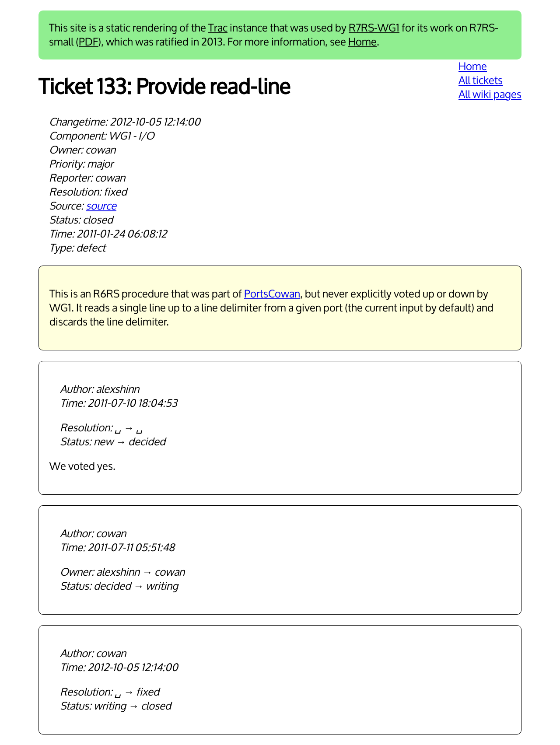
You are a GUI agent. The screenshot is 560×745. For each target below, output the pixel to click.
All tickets (481, 80)
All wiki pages (490, 94)
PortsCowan (272, 294)
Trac (218, 28)
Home (362, 42)
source (101, 206)
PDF (88, 42)
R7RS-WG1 (374, 28)
